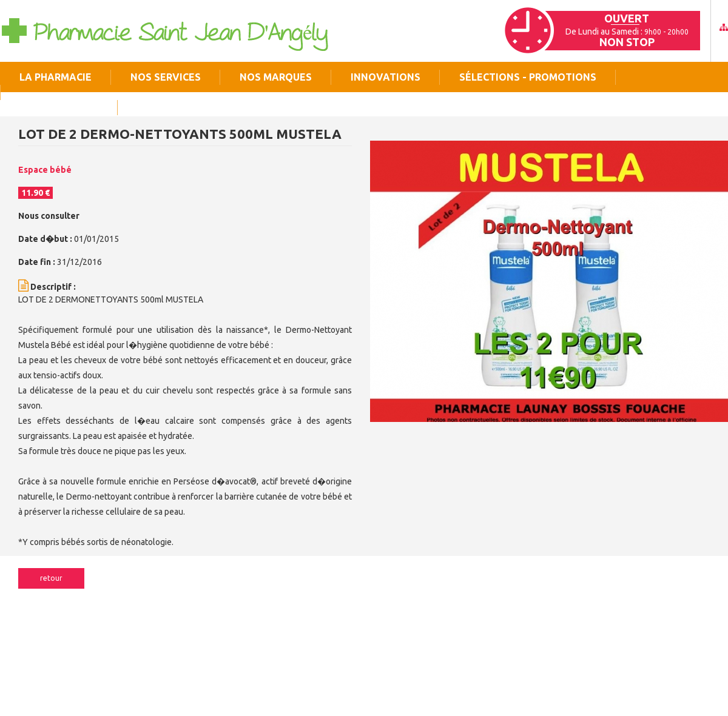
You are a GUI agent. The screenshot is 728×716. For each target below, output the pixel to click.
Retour (51, 578)
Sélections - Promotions (528, 77)
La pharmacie (56, 77)
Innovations (386, 77)
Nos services (166, 77)
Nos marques (276, 77)
